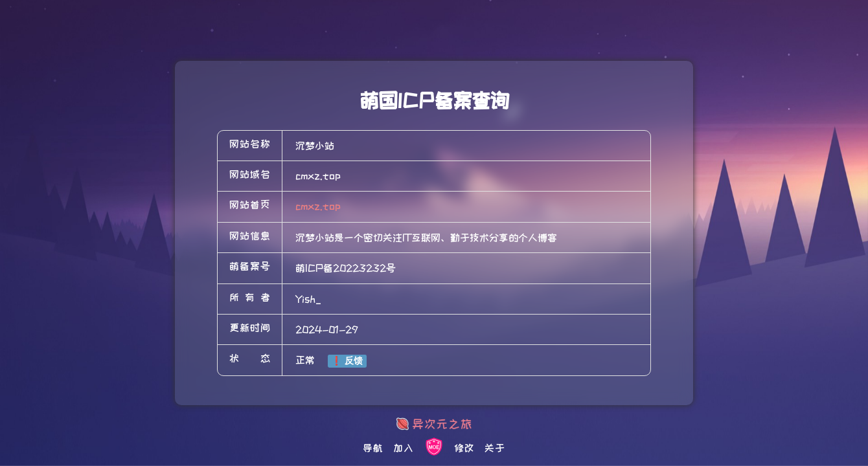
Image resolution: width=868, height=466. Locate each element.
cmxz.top (318, 206)
